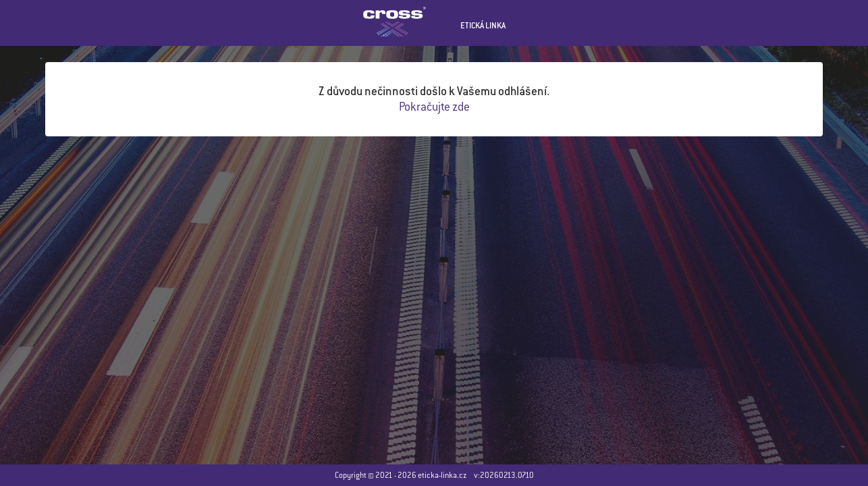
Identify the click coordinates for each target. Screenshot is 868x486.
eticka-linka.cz (442, 475)
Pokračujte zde (434, 107)
